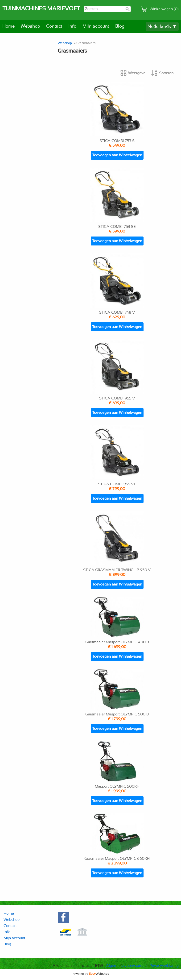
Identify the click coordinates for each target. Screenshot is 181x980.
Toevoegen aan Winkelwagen (117, 155)
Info (72, 26)
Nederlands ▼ (162, 27)
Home (8, 26)
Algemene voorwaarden (126, 966)
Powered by (90, 974)
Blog (120, 26)
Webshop (30, 26)
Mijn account (96, 26)
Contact (54, 26)
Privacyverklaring (164, 966)
